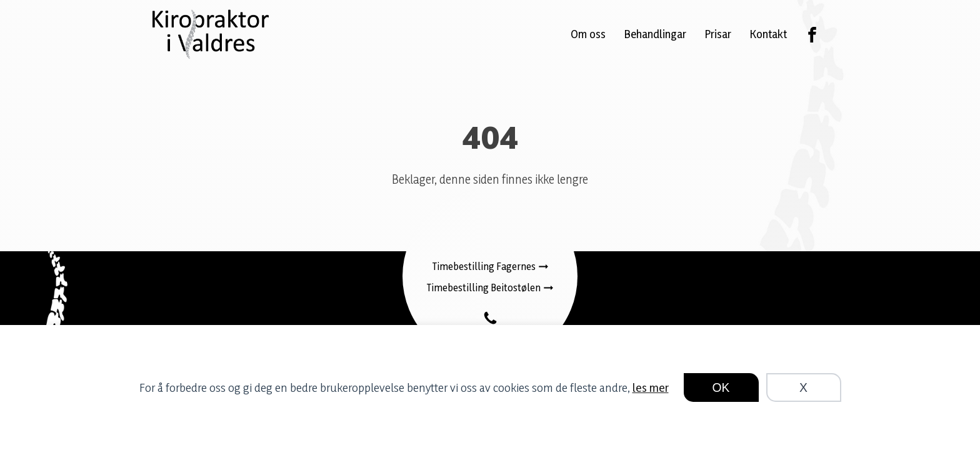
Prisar (718, 34)
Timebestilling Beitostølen (484, 287)
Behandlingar (655, 34)
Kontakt (768, 34)
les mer (651, 387)
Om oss (588, 34)
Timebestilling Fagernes (484, 266)
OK (721, 387)
